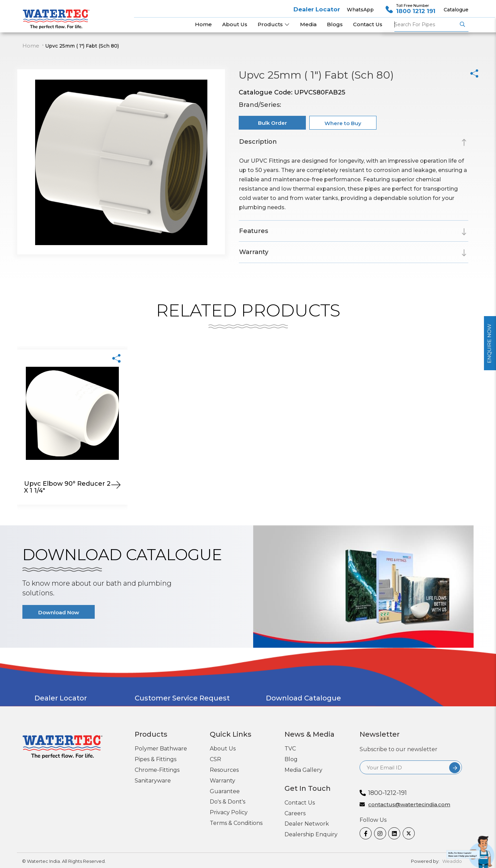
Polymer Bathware (161, 749)
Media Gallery (303, 770)
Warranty (223, 781)
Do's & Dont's (228, 802)
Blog (291, 759)
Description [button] (258, 142)
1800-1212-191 (387, 793)
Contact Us (300, 803)
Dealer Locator (317, 9)
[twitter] (407, 833)
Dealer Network (307, 824)
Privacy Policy (229, 812)
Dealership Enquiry (311, 834)
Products (274, 24)
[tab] (353, 143)
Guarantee (225, 791)
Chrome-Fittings (157, 770)
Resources (224, 770)
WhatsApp (360, 10)
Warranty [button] (254, 252)
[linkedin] (393, 833)
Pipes (426, 24)
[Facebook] (364, 833)
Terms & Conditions (236, 823)
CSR (215, 759)
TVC (290, 749)
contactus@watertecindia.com (409, 805)
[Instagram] (379, 833)
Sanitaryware (153, 781)
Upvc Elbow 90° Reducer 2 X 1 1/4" (67, 487)
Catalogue (456, 10)
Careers (295, 813)
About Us (223, 749)
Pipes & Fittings (156, 759)
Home (31, 46)
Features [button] (254, 231)
